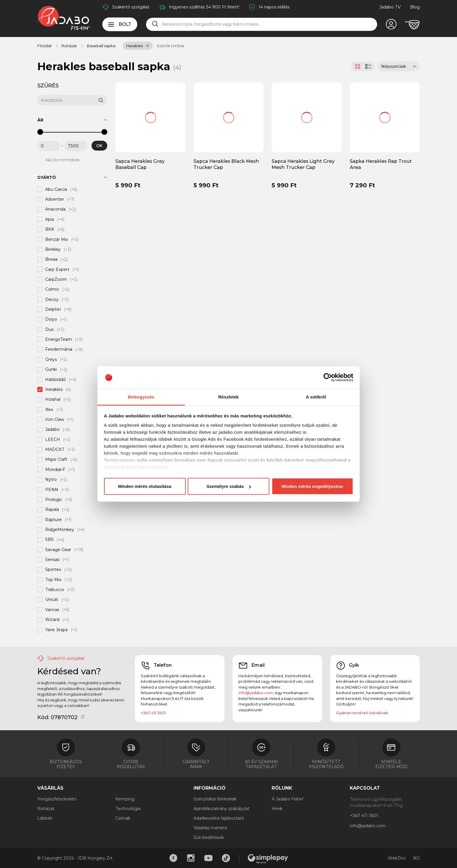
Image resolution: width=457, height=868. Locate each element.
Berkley (53, 249)
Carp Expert (57, 269)
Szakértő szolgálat (131, 7)
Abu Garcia (56, 189)
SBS (49, 540)
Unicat (52, 600)
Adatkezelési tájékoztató (219, 818)
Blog (415, 7)
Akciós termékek (62, 160)
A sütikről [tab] (316, 397)
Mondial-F (55, 470)
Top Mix (53, 580)
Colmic (52, 290)
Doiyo (51, 320)
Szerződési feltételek (215, 799)
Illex (49, 410)
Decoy (52, 299)
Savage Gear (58, 550)
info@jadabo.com (256, 693)
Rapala (52, 510)
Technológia (128, 809)
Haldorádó (56, 380)
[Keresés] (155, 24)
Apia (50, 219)
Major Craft (56, 460)
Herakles (135, 46)
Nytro (51, 480)
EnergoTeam (59, 339)
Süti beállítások (209, 837)
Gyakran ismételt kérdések (362, 713)
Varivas (52, 610)
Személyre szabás (229, 486)
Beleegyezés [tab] (141, 397)
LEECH (53, 440)
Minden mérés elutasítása (145, 486)
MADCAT (55, 449)
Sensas (52, 560)
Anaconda (55, 209)
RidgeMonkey (60, 530)
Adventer (55, 199)
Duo (50, 329)
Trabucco (55, 590)
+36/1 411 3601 (153, 713)
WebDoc (397, 858)
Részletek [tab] (228, 397)
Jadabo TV (390, 7)
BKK (50, 230)
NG (416, 858)
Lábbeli (45, 818)
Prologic (54, 500)
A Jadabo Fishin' (288, 799)
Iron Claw (55, 419)
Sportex (53, 570)
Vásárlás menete (210, 828)
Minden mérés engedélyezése (312, 486)
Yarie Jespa (56, 630)
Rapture (53, 520)
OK (99, 146)
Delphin (53, 309)
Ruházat (46, 809)
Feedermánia (59, 350)
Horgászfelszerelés (57, 799)
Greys (51, 359)
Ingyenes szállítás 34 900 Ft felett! (204, 7)
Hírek (277, 809)
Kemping (125, 799)
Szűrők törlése (171, 46)
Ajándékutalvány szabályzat (222, 809)
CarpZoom (56, 279)
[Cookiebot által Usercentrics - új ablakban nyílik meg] (328, 377)
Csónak (123, 818)
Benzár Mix (57, 239)
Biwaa (51, 260)
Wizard (52, 620)
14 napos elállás (274, 7)
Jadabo (52, 430)
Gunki (51, 370)
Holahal (53, 400)
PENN (52, 490)
